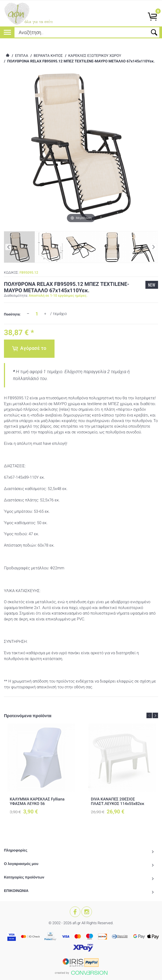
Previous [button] (149, 715)
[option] (41, 774)
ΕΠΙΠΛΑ (22, 56)
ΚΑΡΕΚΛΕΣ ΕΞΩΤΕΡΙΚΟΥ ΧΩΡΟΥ (95, 56)
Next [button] (155, 715)
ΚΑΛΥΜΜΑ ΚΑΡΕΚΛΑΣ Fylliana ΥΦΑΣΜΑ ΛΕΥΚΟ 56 (37, 801)
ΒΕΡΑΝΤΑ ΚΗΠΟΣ (48, 56)
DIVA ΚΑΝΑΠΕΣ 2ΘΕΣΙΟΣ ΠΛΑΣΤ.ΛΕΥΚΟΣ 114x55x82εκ (118, 801)
